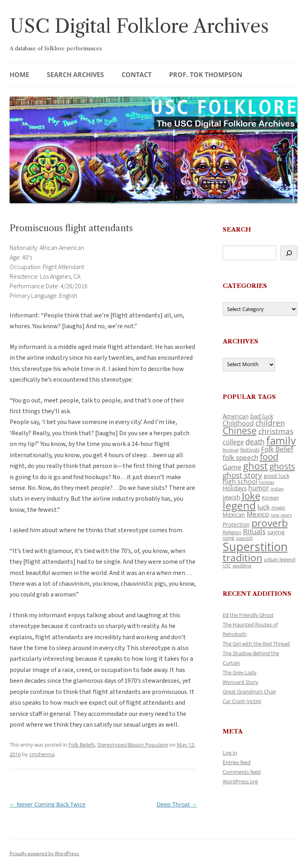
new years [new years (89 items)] (281, 515)
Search (237, 229)
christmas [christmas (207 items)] (276, 431)
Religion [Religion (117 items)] (232, 532)
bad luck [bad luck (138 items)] (262, 416)
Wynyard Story (240, 682)
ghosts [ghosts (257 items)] (282, 466)
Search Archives (75, 75)
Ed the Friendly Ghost (248, 615)
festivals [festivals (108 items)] (250, 450)
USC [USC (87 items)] (227, 566)
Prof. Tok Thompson (206, 75)
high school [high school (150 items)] (240, 482)
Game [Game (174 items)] (232, 467)
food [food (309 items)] (269, 457)
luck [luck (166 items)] (264, 507)
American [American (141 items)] (236, 416)
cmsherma (42, 754)
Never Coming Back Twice (48, 804)
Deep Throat (177, 804)
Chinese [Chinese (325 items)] (240, 431)
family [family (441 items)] (281, 440)
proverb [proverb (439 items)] (270, 523)
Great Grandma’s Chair (249, 692)
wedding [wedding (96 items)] (242, 565)
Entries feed (237, 762)
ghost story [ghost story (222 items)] (242, 475)
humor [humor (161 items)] (259, 488)
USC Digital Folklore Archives (139, 26)
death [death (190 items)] (255, 442)
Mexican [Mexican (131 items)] (234, 514)
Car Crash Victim (242, 701)
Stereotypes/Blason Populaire (133, 745)
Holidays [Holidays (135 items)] (235, 488)
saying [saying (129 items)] (276, 532)
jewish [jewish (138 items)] (231, 497)
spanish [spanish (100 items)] (244, 538)
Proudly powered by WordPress (44, 853)
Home (19, 75)
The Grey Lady (240, 672)
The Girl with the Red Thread (256, 644)
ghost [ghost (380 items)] (255, 466)
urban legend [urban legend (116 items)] (280, 559)
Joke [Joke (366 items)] (251, 496)
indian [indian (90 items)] (277, 488)
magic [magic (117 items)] (278, 507)
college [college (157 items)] (233, 442)
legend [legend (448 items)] (239, 505)
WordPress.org (240, 781)
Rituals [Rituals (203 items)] (254, 531)
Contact (137, 75)
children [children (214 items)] (270, 423)
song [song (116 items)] (228, 538)
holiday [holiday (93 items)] (267, 482)
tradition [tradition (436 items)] (242, 557)
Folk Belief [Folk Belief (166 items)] (277, 449)
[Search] (289, 253)
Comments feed (242, 772)
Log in (230, 753)
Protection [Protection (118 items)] (236, 524)
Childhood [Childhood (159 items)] (238, 423)
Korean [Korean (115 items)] (270, 497)
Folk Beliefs (82, 745)
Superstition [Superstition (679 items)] (255, 547)
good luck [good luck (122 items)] (277, 476)
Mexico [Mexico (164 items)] (258, 514)
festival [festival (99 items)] (231, 450)
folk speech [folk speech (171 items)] (240, 457)
